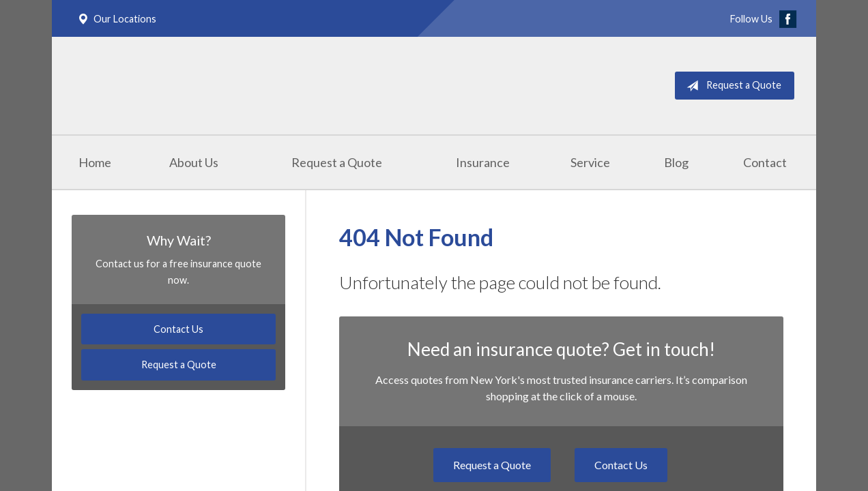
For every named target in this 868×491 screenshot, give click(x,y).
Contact (765, 162)
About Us (194, 162)
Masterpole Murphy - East (210, 86)
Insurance (483, 162)
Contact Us (621, 465)
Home (95, 162)
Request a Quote (731, 86)
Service (590, 162)
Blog (676, 162)
